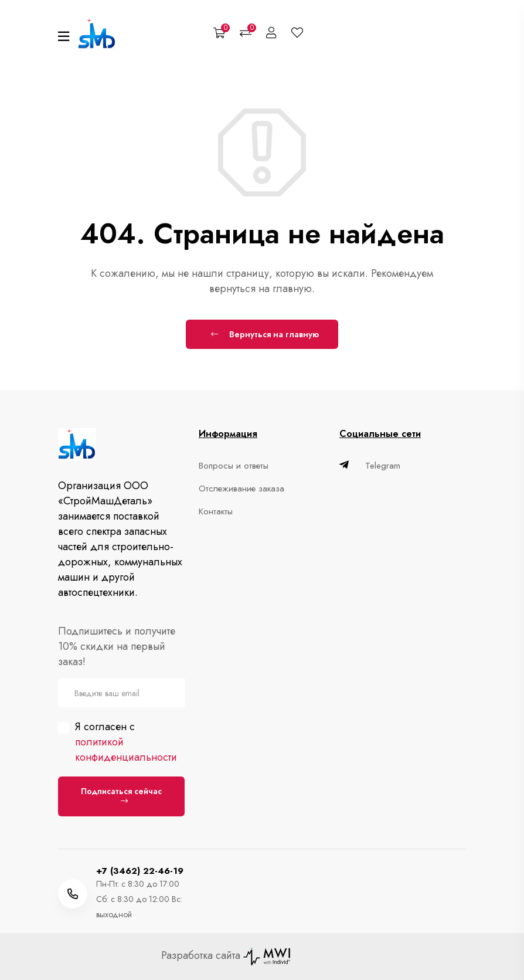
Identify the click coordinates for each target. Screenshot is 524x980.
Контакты (216, 511)
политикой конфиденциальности (126, 750)
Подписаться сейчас (121, 795)
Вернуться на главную (265, 334)
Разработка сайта (226, 955)
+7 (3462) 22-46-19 (140, 871)
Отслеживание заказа (241, 489)
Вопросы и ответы (234, 466)
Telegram (370, 466)
